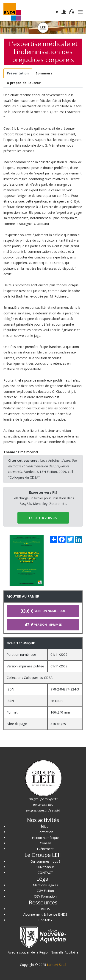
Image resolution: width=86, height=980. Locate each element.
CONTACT (45, 873)
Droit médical (28, 452)
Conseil (45, 843)
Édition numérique (45, 838)
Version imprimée (43, 625)
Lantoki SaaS (57, 965)
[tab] (18, 73)
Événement (45, 849)
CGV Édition (45, 891)
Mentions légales (45, 885)
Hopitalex (45, 920)
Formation (45, 832)
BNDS (45, 909)
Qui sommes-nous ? (45, 861)
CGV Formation (45, 896)
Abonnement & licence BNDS (45, 914)
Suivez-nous (45, 867)
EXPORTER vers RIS (43, 518)
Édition (45, 826)
